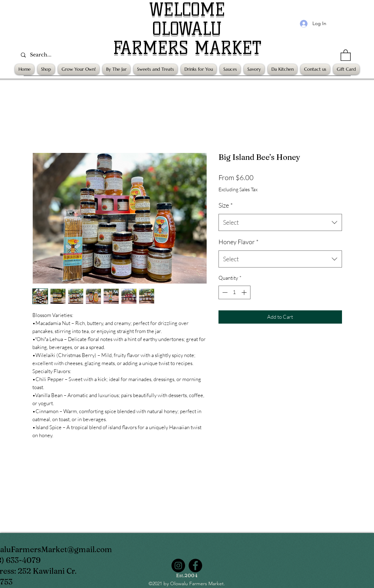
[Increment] (245, 292)
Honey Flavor (238, 242)
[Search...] (65, 55)
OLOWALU (187, 29)
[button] (346, 55)
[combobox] (280, 223)
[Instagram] (178, 566)
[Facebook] (195, 566)
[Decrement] (224, 292)
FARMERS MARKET (187, 48)
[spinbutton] (234, 292)
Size (226, 205)
